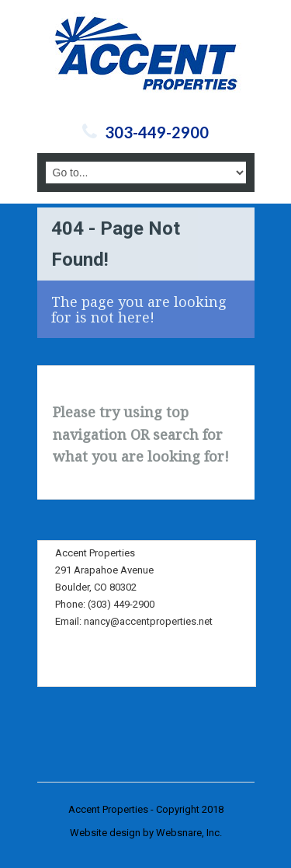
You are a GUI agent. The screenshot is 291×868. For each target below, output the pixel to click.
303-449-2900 (157, 132)
